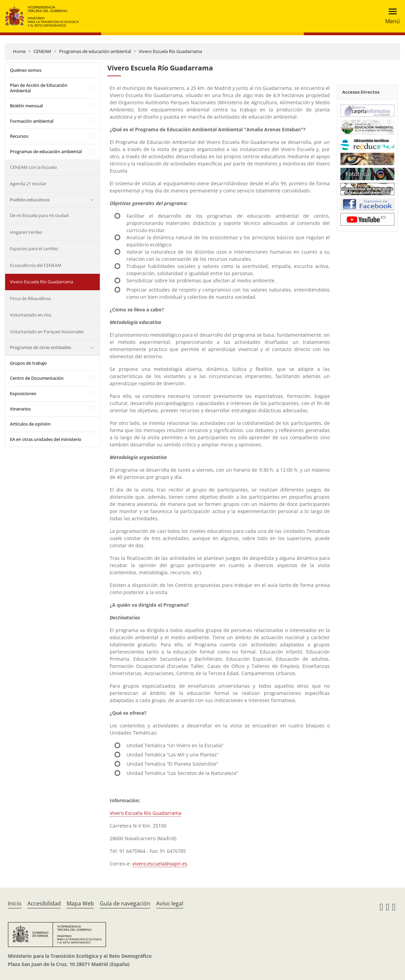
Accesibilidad (44, 903)
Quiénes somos (26, 70)
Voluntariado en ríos (31, 315)
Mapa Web (80, 903)
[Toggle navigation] (390, 16)
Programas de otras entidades (40, 347)
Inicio (15, 903)
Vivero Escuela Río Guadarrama (170, 51)
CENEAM (42, 51)
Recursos (19, 136)
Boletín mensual (26, 106)
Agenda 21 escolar (28, 184)
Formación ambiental (32, 121)
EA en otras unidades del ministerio (46, 439)
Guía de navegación (125, 903)
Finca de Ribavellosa (30, 298)
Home (19, 51)
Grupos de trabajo (28, 363)
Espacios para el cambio (34, 249)
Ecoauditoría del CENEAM (36, 265)
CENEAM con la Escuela (33, 167)
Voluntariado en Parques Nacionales (47, 332)
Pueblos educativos (30, 200)
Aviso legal (170, 903)
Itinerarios (20, 409)
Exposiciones (23, 393)
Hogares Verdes (26, 232)
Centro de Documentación (37, 378)
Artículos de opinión (30, 424)
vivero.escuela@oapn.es (160, 864)
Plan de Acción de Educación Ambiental (39, 88)
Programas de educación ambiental (95, 51)
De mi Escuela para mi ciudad (39, 215)
